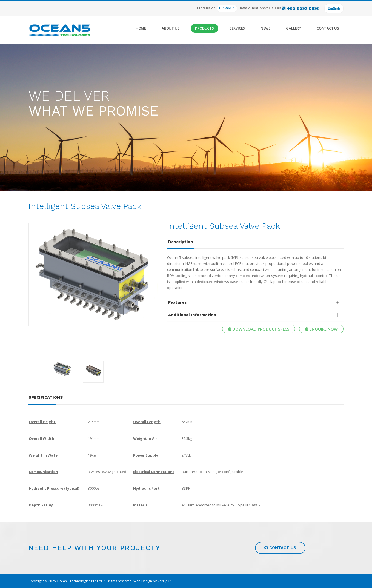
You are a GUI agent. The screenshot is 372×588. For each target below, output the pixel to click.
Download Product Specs (259, 329)
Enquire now (321, 329)
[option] (93, 275)
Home (141, 28)
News (265, 28)
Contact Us (328, 28)
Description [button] (255, 242)
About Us (171, 28)
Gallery (294, 28)
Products (204, 28)
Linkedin (227, 8)
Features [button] (255, 302)
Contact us (280, 548)
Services (237, 28)
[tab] (255, 242)
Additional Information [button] (255, 315)
